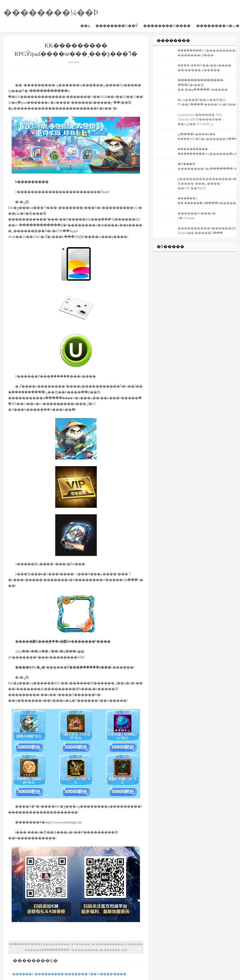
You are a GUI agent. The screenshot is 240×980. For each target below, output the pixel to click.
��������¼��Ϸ (51, 13)
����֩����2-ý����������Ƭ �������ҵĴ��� (207, 53)
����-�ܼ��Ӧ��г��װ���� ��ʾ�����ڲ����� (204, 68)
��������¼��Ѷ (117, 26)
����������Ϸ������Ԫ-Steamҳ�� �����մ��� (207, 231)
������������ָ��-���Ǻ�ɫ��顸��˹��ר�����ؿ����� (203, 85)
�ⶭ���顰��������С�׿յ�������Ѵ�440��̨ (207, 166)
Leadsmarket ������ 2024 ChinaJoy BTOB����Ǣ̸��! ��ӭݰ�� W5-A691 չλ (200, 119)
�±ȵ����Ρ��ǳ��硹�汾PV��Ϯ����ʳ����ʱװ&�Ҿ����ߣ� (207, 102)
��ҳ (85, 26)
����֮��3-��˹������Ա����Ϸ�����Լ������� (207, 201)
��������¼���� (167, 26)
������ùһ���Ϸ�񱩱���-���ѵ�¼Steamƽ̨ (197, 216)
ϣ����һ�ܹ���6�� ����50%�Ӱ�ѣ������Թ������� (207, 137)
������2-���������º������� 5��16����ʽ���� (69, 974)
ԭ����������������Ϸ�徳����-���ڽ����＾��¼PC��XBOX (207, 184)
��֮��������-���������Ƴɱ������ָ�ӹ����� (207, 152)
